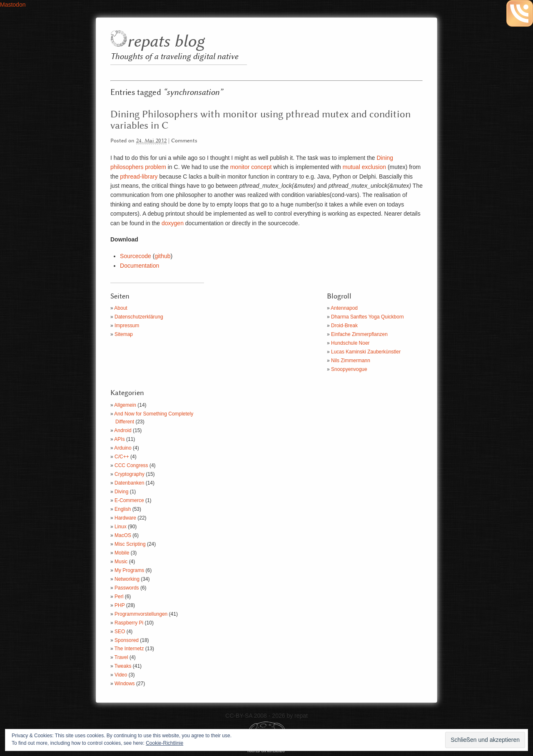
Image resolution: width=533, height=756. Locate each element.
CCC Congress (131, 465)
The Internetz (129, 649)
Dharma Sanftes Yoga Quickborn (367, 317)
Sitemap (124, 334)
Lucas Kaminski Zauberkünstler (366, 352)
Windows (125, 684)
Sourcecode (136, 256)
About (121, 308)
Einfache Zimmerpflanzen (359, 334)
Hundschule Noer (350, 343)
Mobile (122, 553)
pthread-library (138, 177)
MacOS (123, 535)
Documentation (139, 266)
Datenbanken (129, 483)
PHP (120, 605)
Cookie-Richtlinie (164, 743)
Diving (121, 492)
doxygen (173, 223)
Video (121, 675)
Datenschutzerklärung (139, 317)
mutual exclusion (364, 167)
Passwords (127, 588)
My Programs (129, 570)
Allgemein (125, 405)
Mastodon (13, 5)
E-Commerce (129, 500)
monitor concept (251, 167)
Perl (119, 597)
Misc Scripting (130, 544)
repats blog (166, 42)
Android (123, 430)
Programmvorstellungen (141, 614)
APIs (119, 439)
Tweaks (123, 666)
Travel (121, 657)
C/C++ (122, 457)
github (162, 256)
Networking (127, 579)
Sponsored (127, 640)
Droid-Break (344, 326)
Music (121, 562)
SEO (120, 632)
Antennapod (344, 308)
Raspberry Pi (129, 623)
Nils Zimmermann (351, 361)
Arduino (123, 448)
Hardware (125, 518)
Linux (121, 527)
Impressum (127, 326)
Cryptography (130, 474)
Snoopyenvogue (349, 369)
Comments (184, 141)
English (123, 509)
